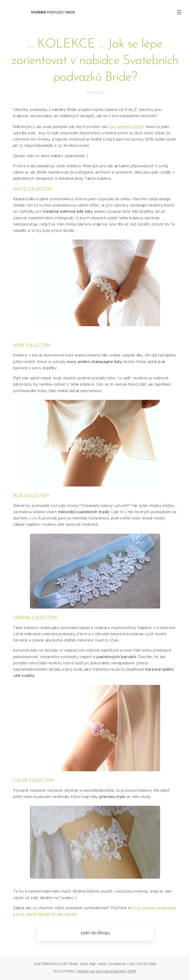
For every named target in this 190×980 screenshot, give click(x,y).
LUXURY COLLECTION (34, 780)
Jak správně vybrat (126, 127)
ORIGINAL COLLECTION (35, 617)
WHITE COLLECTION (32, 189)
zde (32, 518)
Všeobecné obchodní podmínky (101, 971)
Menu (179, 12)
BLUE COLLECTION (31, 495)
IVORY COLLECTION (32, 345)
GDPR (132, 971)
